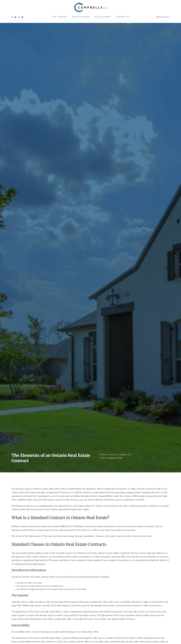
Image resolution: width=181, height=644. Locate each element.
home (28, 489)
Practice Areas (81, 17)
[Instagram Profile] (19, 17)
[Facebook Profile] (12, 17)
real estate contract (125, 492)
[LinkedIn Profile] (22, 17)
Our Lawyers (60, 17)
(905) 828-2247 (163, 17)
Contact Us (123, 17)
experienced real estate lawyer (30, 564)
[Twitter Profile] (15, 17)
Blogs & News (103, 17)
